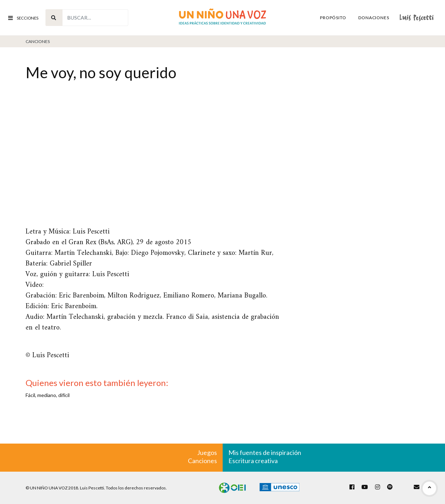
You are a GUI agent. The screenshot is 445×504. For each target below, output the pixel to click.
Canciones (38, 41)
